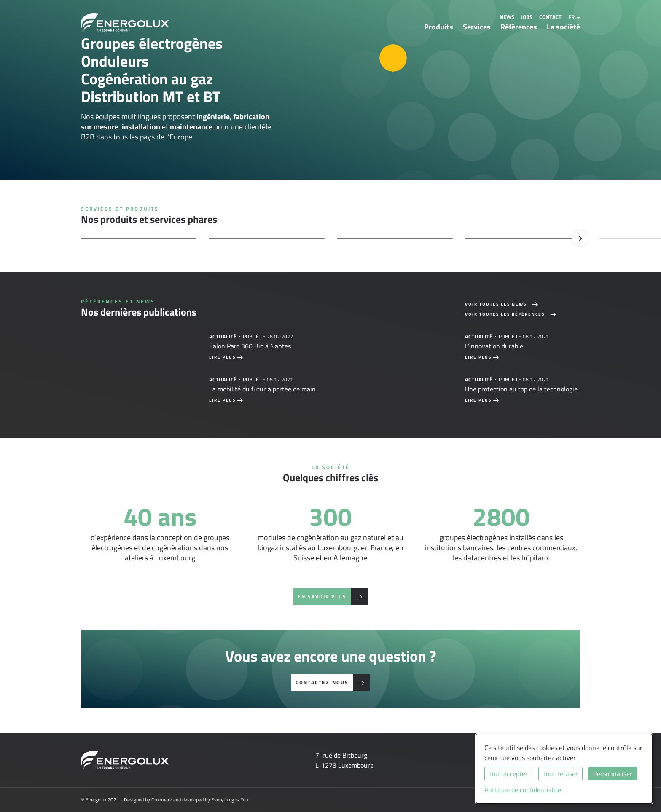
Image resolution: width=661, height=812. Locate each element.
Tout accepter (508, 774)
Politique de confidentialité (523, 790)
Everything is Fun (230, 800)
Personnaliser (613, 774)
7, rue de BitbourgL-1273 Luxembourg (344, 760)
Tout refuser (560, 774)
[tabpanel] (203, 346)
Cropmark (162, 800)
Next (580, 239)
